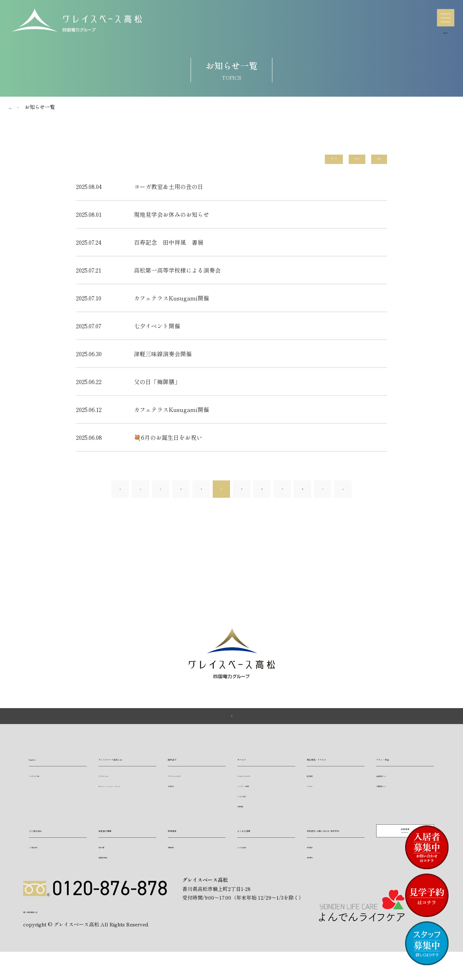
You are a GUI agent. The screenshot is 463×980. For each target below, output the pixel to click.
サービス (249, 770)
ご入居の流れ (46, 841)
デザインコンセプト (187, 787)
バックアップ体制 (255, 797)
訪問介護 (107, 858)
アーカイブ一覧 (44, 787)
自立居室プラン (391, 787)
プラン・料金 (394, 770)
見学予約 (315, 878)
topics (38, 770)
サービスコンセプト (257, 787)
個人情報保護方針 (43, 938)
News (343, 160)
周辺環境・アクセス (333, 770)
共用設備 (246, 817)
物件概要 (179, 841)
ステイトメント (114, 797)
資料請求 (315, 868)
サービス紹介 (250, 807)
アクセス (315, 797)
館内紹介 (179, 770)
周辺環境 (315, 787)
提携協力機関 (116, 841)
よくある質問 (255, 841)
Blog (375, 160)
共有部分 (177, 797)
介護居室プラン (391, 797)
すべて (309, 160)
